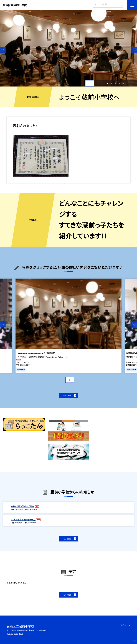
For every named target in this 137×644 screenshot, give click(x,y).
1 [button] (108, 83)
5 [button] (123, 83)
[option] (68, 48)
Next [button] (134, 50)
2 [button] (112, 83)
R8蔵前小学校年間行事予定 (23, 519)
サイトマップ (125, 625)
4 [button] (119, 83)
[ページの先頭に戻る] (134, 641)
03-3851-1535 (17, 634)
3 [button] (115, 83)
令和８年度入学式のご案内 (23, 506)
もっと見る (67, 395)
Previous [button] (3, 50)
